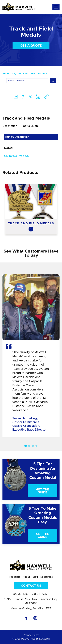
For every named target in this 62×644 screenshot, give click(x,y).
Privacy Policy (31, 635)
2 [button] (29, 446)
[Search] (27, 81)
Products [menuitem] (9, 74)
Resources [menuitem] (46, 577)
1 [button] (26, 446)
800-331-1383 (20, 594)
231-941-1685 (39, 594)
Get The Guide (43, 491)
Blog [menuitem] (35, 577)
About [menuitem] (26, 577)
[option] (31, 209)
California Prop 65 (16, 156)
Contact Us (31, 586)
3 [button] (33, 446)
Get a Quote (31, 46)
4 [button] (36, 446)
